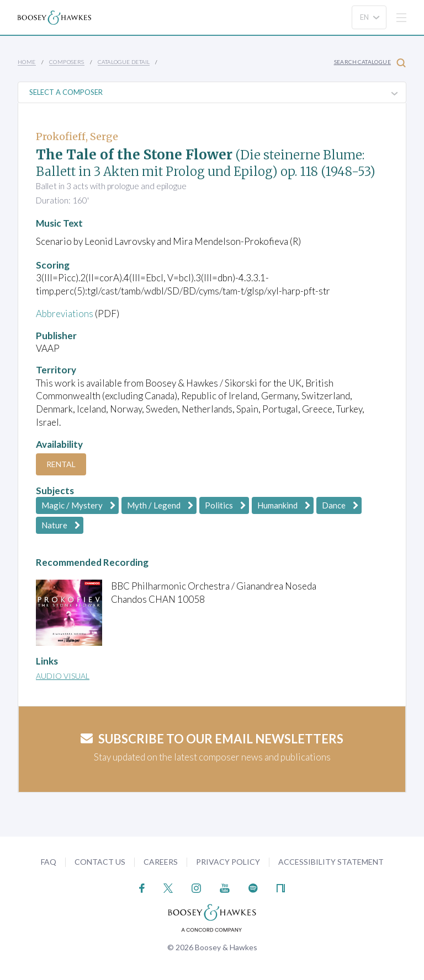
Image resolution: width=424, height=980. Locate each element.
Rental (61, 464)
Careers (161, 862)
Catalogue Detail (124, 62)
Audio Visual (63, 676)
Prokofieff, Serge (77, 136)
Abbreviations (65, 314)
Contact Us (100, 862)
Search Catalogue (370, 63)
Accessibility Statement (331, 862)
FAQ (49, 862)
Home (27, 62)
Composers (67, 62)
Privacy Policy (228, 862)
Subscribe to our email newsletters (212, 739)
